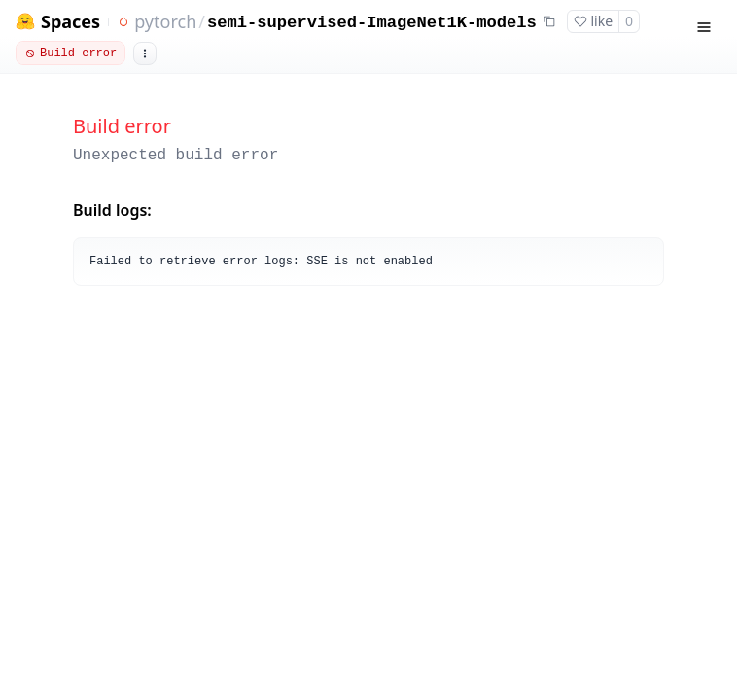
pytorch (165, 21)
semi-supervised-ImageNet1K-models (372, 23)
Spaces (70, 22)
